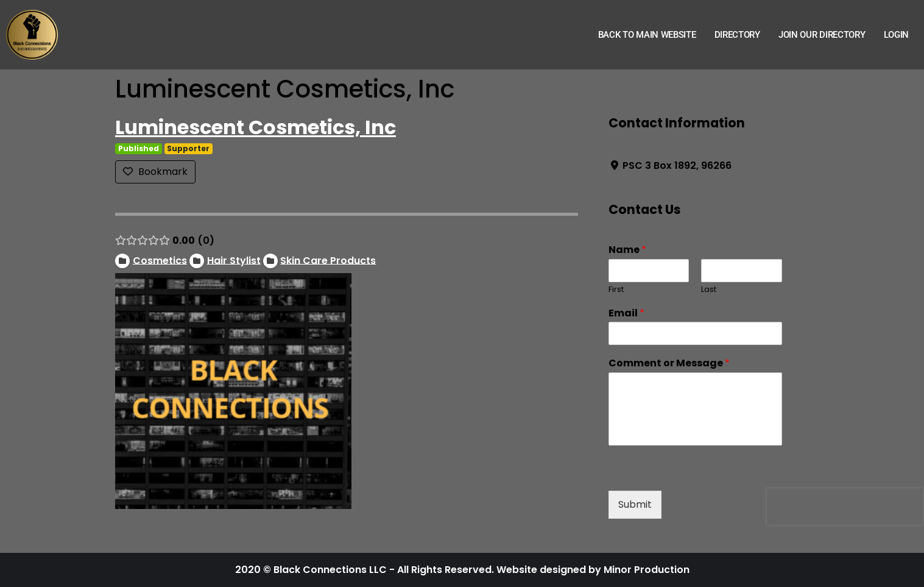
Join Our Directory (822, 35)
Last (709, 290)
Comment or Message (668, 364)
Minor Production (647, 570)
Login (897, 35)
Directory (737, 35)
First (615, 290)
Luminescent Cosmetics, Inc (256, 127)
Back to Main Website (647, 35)
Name (627, 250)
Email (626, 314)
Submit (634, 504)
